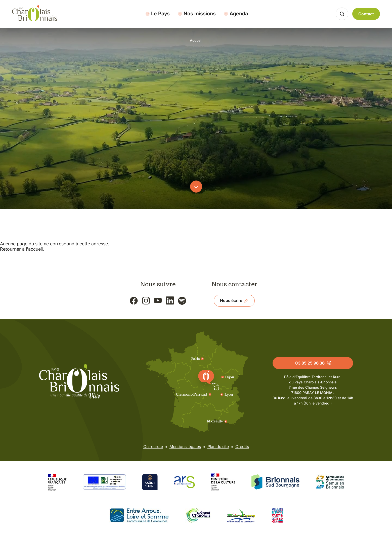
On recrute (153, 446)
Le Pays (158, 14)
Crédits (242, 446)
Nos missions (197, 14)
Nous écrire (234, 300)
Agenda (236, 14)
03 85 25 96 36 (313, 363)
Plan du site (218, 446)
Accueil (196, 40)
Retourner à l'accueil (21, 249)
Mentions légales (185, 446)
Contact (366, 14)
